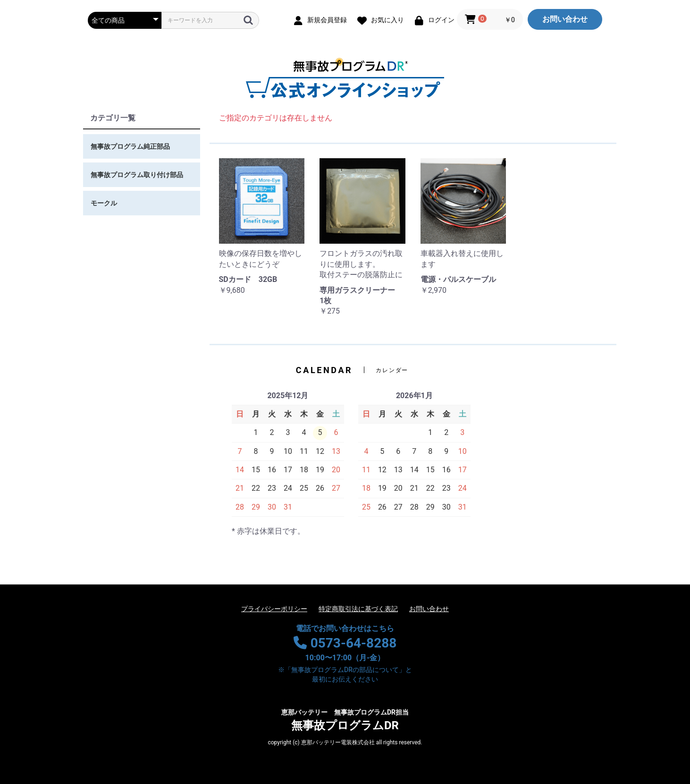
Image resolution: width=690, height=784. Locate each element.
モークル (104, 203)
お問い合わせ (565, 19)
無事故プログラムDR (345, 720)
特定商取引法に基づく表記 (358, 609)
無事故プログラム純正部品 (130, 146)
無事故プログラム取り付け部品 (137, 175)
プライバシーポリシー (274, 609)
